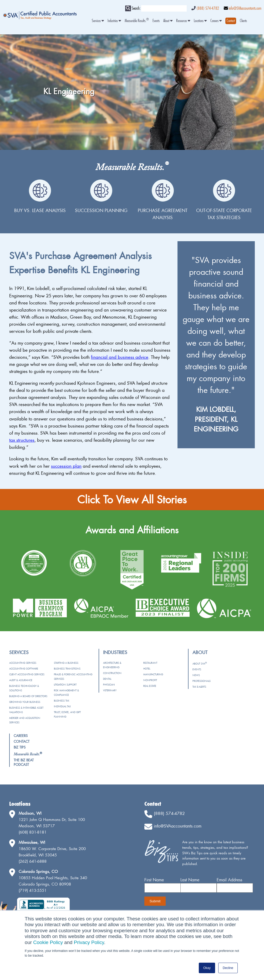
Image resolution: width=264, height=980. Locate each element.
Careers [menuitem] (216, 21)
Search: (136, 8)
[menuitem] (231, 21)
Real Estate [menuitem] (150, 686)
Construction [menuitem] (112, 673)
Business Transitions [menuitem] (67, 669)
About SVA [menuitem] (200, 664)
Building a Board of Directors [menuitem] (28, 696)
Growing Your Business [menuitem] (25, 702)
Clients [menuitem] (243, 21)
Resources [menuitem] (183, 21)
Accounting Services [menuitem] (23, 663)
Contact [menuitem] (22, 741)
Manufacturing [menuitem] (153, 674)
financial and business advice (120, 357)
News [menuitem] (196, 675)
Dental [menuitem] (107, 679)
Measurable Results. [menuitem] (137, 21)
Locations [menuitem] (200, 21)
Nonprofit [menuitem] (150, 680)
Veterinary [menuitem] (110, 690)
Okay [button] (207, 968)
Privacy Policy (89, 942)
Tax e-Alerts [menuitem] (199, 687)
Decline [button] (228, 968)
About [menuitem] (168, 21)
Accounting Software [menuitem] (24, 669)
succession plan (66, 466)
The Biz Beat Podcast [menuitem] (24, 762)
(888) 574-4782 (208, 8)
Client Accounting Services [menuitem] (27, 674)
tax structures (22, 440)
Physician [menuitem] (109, 685)
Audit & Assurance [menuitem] (21, 680)
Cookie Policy (48, 942)
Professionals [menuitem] (202, 681)
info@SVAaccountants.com (245, 8)
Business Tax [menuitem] (62, 701)
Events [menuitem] (156, 21)
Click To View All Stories (132, 500)
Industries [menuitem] (114, 21)
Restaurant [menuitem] (150, 663)
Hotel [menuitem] (147, 669)
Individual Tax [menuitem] (62, 706)
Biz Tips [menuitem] (20, 747)
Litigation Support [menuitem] (65, 685)
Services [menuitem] (98, 21)
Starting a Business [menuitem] (66, 663)
